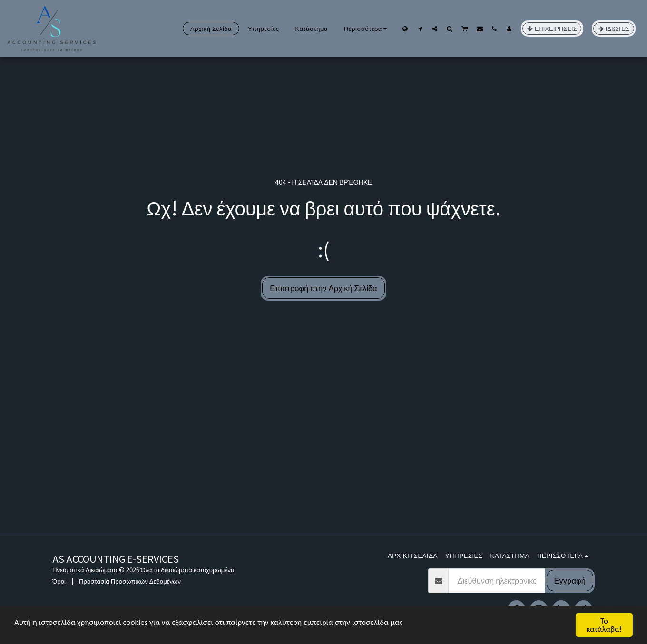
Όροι (59, 581)
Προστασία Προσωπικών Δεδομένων (130, 581)
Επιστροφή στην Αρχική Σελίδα (323, 288)
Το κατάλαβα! (604, 625)
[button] (420, 29)
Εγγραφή (570, 580)
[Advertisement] (323, 461)
